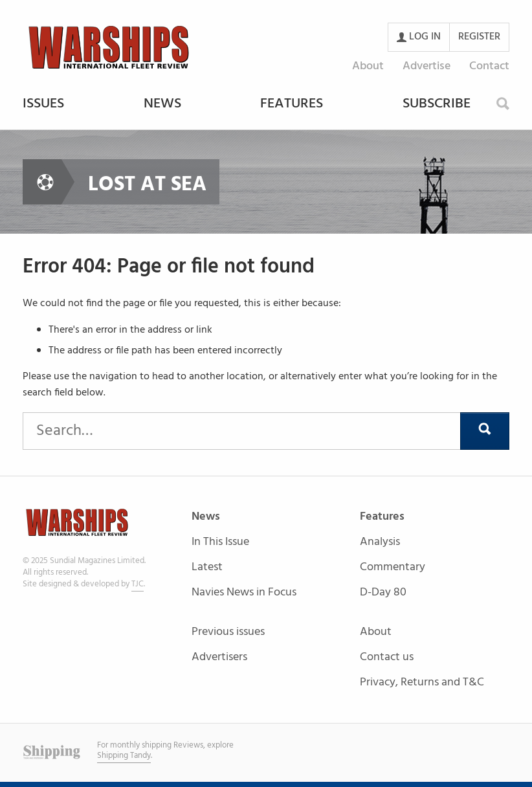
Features (292, 105)
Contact (489, 66)
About (368, 66)
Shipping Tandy (124, 756)
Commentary (393, 568)
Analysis (380, 543)
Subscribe (437, 105)
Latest (207, 568)
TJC (138, 584)
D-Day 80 (383, 593)
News (162, 105)
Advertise (427, 66)
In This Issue (220, 543)
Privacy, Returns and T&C (422, 682)
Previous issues (228, 633)
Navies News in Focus (244, 593)
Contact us (387, 658)
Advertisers (219, 657)
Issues (43, 105)
